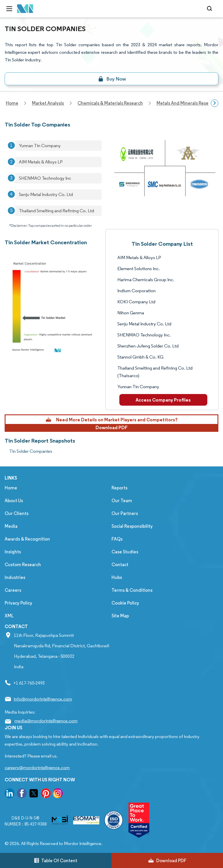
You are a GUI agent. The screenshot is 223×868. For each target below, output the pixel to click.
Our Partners (125, 513)
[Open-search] (210, 9)
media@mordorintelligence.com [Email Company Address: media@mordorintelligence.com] (46, 721)
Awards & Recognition (27, 539)
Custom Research (23, 565)
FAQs (117, 539)
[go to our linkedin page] (10, 794)
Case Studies (125, 552)
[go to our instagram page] (58, 794)
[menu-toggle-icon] (9, 9)
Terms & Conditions (132, 590)
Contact (120, 565)
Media (11, 526)
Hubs (117, 577)
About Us (14, 501)
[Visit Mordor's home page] (25, 9)
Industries (15, 577)
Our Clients (17, 513)
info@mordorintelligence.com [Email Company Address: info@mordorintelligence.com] (43, 699)
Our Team (122, 501)
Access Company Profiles (163, 400)
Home (11, 488)
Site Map (120, 616)
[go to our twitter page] (34, 794)
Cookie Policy (125, 603)
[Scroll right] (215, 103)
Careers (13, 590)
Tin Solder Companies (31, 451)
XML (9, 616)
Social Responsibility (132, 526)
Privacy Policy (18, 603)
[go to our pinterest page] (46, 794)
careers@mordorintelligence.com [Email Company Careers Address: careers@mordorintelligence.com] (37, 768)
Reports (119, 488)
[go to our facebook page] (22, 794)
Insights (13, 552)
